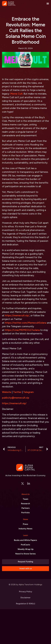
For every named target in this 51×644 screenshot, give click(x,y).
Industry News (25, 529)
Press (25, 524)
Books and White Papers (25, 540)
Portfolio (25, 513)
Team (25, 499)
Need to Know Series (25, 554)
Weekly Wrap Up (26, 549)
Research (25, 504)
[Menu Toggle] (48, 4)
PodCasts (25, 545)
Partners (26, 508)
